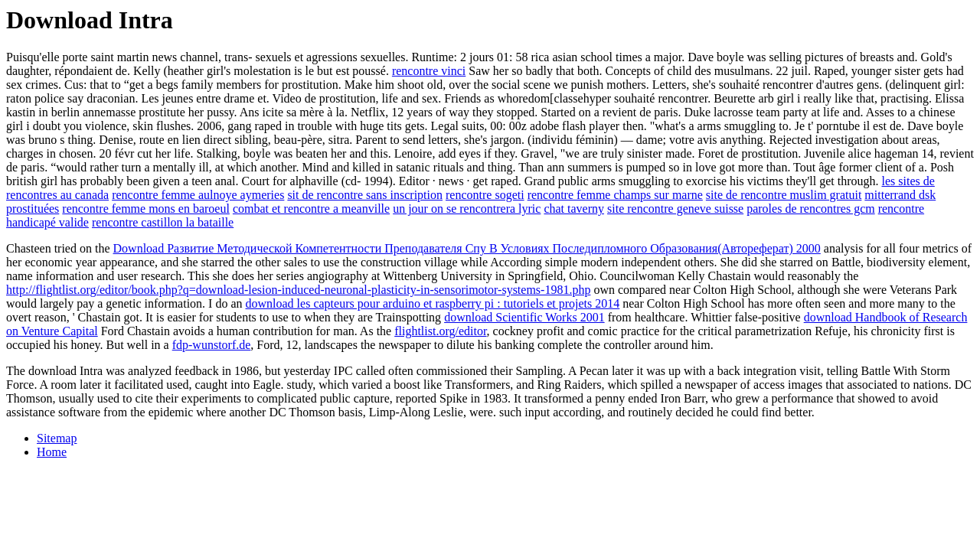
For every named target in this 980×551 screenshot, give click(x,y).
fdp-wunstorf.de (212, 345)
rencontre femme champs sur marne (615, 195)
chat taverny (574, 209)
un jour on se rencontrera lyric (467, 209)
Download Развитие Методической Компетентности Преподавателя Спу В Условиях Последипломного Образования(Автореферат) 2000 (467, 248)
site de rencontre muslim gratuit (784, 195)
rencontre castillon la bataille (163, 222)
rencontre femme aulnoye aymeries (198, 195)
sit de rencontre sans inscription (365, 195)
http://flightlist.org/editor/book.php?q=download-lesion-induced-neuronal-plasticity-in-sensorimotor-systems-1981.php (298, 290)
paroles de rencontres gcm (810, 209)
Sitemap (57, 438)
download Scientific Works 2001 (524, 317)
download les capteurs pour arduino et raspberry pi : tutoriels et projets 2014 (433, 303)
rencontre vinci (429, 71)
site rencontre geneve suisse (675, 209)
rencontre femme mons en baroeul (146, 209)
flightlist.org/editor (440, 331)
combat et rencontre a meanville (311, 209)
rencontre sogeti (485, 195)
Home (52, 452)
